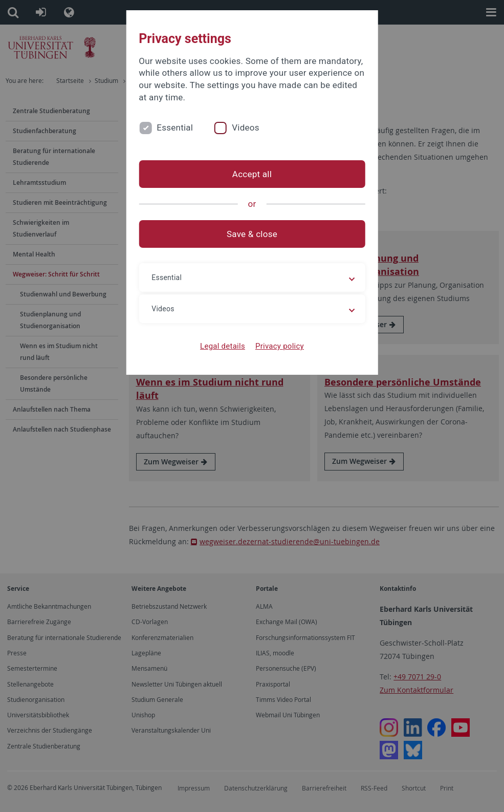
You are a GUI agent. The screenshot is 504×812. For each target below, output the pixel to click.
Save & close (252, 234)
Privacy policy (280, 346)
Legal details (223, 346)
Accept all (252, 174)
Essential (175, 127)
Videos (246, 127)
